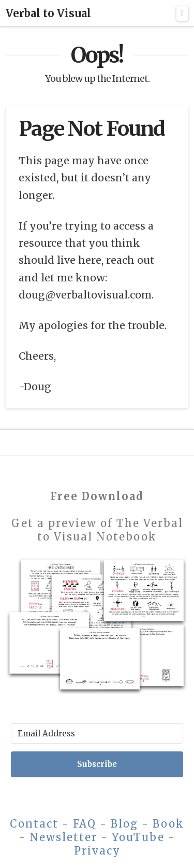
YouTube (138, 837)
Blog (124, 824)
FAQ (85, 824)
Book (168, 824)
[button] (182, 13)
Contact (34, 824)
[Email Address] (97, 733)
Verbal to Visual (48, 13)
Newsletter (63, 837)
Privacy (97, 851)
